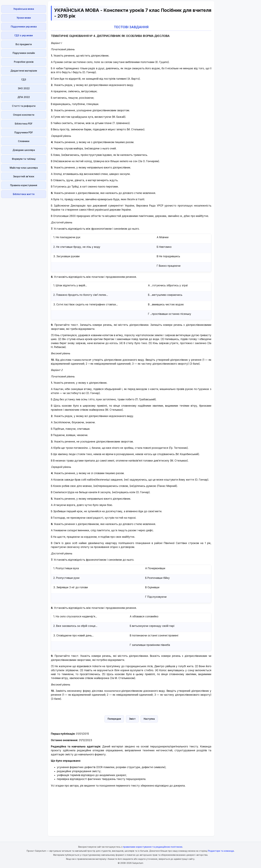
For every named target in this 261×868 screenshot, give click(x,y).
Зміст (132, 719)
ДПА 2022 (24, 97)
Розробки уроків (24, 62)
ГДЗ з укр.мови (24, 35)
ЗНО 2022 (24, 88)
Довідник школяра (24, 150)
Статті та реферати (24, 106)
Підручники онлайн (24, 53)
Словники (24, 141)
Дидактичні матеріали (24, 71)
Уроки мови (24, 18)
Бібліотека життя (24, 194)
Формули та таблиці (24, 159)
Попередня (114, 719)
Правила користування (24, 185)
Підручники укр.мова (24, 27)
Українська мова (24, 9)
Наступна (149, 719)
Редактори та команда (221, 851)
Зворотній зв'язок (24, 176)
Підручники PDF (24, 132)
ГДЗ (24, 79)
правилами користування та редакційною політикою (153, 847)
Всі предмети (24, 44)
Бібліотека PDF (24, 124)
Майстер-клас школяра (24, 168)
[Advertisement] (24, 244)
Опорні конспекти (24, 115)
